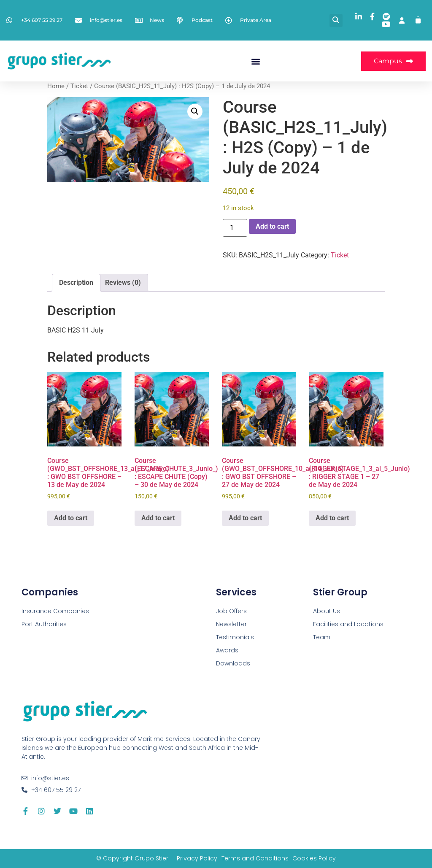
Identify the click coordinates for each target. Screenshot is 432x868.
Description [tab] (76, 283)
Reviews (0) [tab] (123, 283)
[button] (336, 20)
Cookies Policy (315, 858)
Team (322, 637)
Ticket (79, 86)
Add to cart (272, 226)
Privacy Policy (197, 858)
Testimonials (235, 637)
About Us (327, 611)
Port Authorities (44, 624)
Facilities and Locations (348, 624)
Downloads (233, 663)
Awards (227, 650)
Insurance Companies (55, 611)
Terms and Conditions (255, 858)
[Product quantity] (235, 228)
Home (56, 86)
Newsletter (231, 624)
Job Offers (231, 611)
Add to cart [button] (71, 518)
